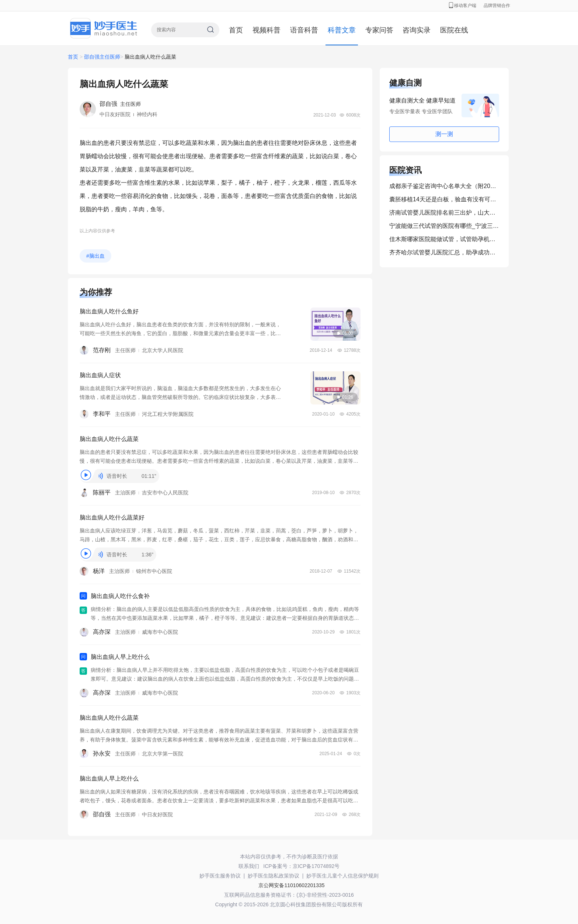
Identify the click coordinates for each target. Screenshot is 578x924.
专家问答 (379, 30)
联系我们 (249, 866)
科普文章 (342, 30)
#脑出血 (95, 256)
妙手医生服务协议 (220, 876)
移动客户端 (463, 6)
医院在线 (454, 30)
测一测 (444, 134)
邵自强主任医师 (102, 57)
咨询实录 (417, 30)
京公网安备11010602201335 (291, 885)
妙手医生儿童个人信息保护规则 (342, 876)
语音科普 (304, 30)
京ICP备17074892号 (316, 866)
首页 (236, 30)
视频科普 (267, 30)
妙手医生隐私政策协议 (274, 876)
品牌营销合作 (497, 6)
